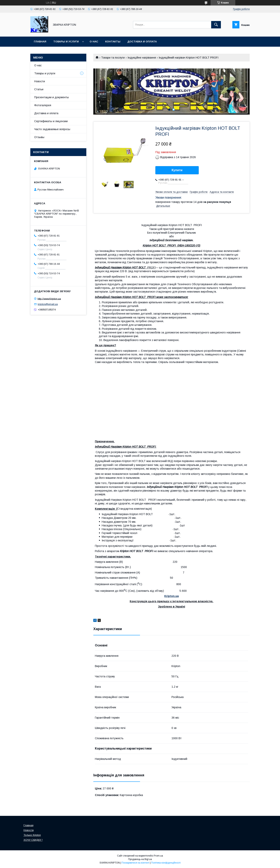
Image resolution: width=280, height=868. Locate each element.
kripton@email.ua (48, 304)
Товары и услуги (66, 42)
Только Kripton (32, 835)
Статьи (39, 89)
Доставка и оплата (142, 42)
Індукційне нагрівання (142, 58)
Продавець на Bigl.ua (140, 859)
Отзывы (39, 137)
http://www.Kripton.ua (49, 299)
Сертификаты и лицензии (51, 121)
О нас (94, 42)
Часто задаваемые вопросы (52, 129)
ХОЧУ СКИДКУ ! (33, 840)
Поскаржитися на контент (135, 863)
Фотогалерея (43, 105)
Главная (40, 42)
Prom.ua (158, 856)
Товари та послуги (113, 58)
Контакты (113, 42)
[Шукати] (216, 25)
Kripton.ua (171, 596)
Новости (40, 81)
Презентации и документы (52, 97)
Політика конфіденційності (166, 863)
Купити (177, 170)
